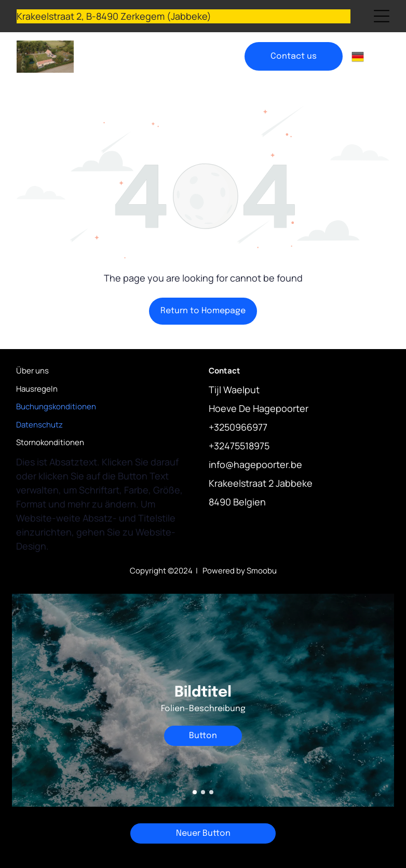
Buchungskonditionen (56, 406)
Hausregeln (37, 389)
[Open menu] (382, 16)
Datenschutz (39, 425)
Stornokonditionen (50, 442)
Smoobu (262, 571)
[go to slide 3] (211, 792)
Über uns (32, 371)
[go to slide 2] (203, 792)
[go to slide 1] (195, 792)
